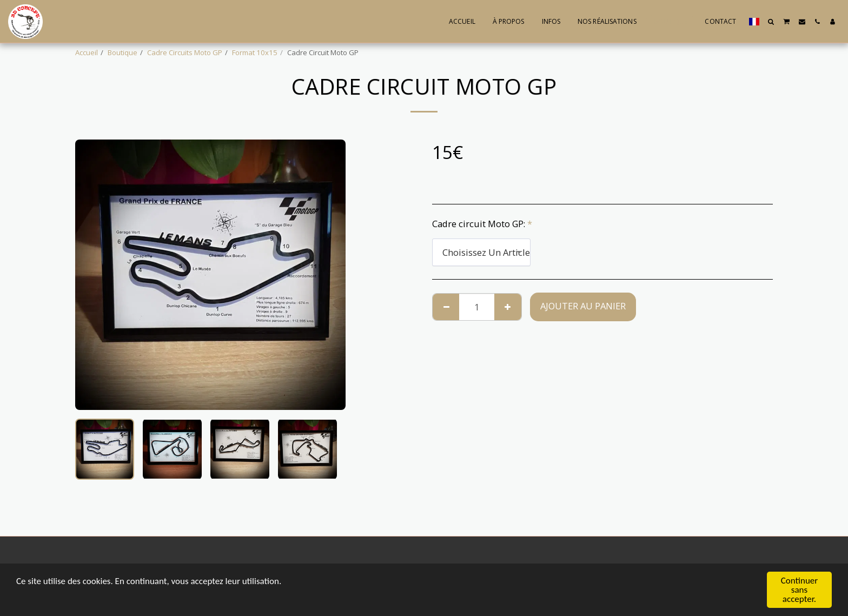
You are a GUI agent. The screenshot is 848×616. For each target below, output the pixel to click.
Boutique (122, 52)
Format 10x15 (255, 52)
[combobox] (481, 252)
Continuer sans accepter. (800, 590)
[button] (771, 22)
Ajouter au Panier (583, 306)
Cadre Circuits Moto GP (185, 52)
